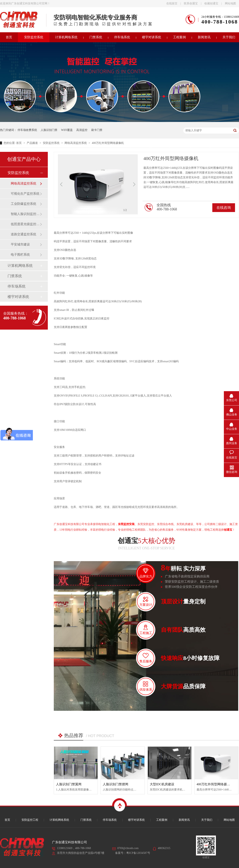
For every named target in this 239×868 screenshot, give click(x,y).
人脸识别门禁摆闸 (116, 784)
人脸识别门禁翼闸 (69, 784)
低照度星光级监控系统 (25, 224)
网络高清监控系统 (76, 143)
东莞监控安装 (126, 524)
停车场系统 (122, 37)
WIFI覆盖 (67, 130)
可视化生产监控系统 (25, 194)
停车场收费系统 (27, 130)
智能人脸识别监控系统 (25, 214)
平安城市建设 (20, 244)
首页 (19, 143)
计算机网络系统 (66, 37)
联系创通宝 (191, 3)
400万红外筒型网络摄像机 (108, 143)
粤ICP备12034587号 (138, 853)
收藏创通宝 (211, 3)
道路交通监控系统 (24, 234)
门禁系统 (96, 37)
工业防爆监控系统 (24, 204)
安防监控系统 (34, 37)
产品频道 (33, 143)
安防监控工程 (30, 820)
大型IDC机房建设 (162, 784)
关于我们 (207, 820)
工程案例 (179, 37)
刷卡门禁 (97, 130)
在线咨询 (224, 208)
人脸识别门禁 (49, 130)
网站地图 (230, 3)
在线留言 (172, 3)
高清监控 (82, 130)
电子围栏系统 (20, 255)
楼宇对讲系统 (152, 37)
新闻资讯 (204, 37)
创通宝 (228, 530)
